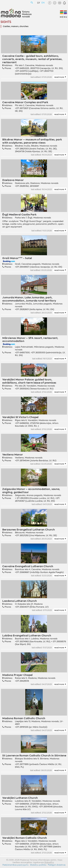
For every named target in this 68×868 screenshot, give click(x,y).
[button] (64, 3)
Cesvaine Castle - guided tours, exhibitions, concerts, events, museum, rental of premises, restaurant (32, 59)
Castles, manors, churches (16, 26)
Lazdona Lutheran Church (20, 601)
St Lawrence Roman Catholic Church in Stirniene (34, 756)
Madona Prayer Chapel (17, 675)
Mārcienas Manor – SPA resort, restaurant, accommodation (30, 340)
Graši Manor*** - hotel (17, 258)
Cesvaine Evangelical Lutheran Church (28, 566)
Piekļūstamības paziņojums (16, 865)
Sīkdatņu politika (38, 865)
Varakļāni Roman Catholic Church (25, 838)
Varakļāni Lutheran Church (20, 798)
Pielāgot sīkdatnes (57, 865)
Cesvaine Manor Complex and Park (25, 102)
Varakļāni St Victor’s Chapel (20, 417)
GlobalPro (49, 862)
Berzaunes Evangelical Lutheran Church (29, 530)
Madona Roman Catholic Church (24, 718)
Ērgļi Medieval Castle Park (19, 215)
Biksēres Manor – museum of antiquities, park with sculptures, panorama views (32, 141)
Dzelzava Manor (13, 180)
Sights (6, 22)
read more (59, 77)
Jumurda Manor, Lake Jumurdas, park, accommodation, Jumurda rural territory (29, 299)
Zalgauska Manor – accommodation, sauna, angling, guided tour (31, 491)
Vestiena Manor (13, 455)
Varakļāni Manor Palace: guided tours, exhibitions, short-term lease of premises (29, 381)
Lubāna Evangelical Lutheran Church (27, 636)
